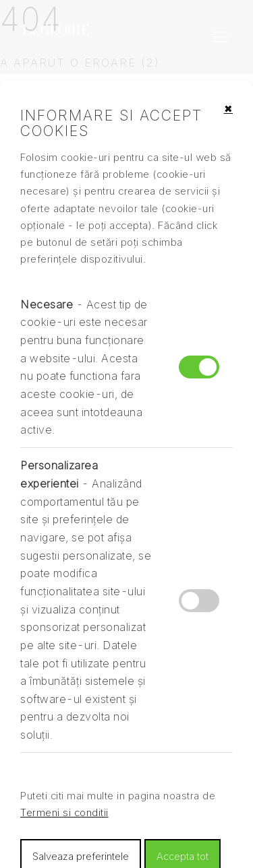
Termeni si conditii (64, 813)
